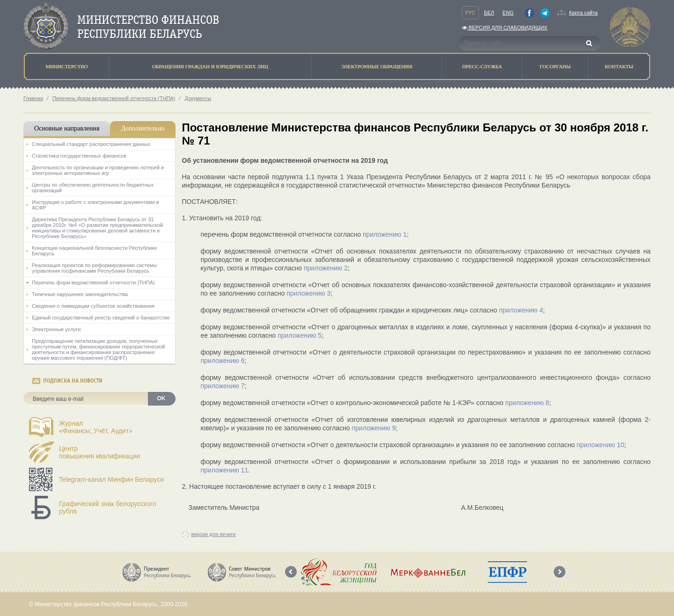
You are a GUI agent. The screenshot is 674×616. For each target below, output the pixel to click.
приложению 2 (326, 268)
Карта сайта (583, 13)
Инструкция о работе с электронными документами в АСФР (95, 205)
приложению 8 (527, 403)
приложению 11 (225, 470)
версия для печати (214, 534)
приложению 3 (308, 293)
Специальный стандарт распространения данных (91, 144)
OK (161, 399)
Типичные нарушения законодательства (80, 294)
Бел (489, 13)
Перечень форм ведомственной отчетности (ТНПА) (114, 98)
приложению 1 (385, 234)
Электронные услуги (56, 329)
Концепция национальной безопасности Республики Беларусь (94, 251)
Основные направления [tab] (67, 128)
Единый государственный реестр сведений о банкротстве (101, 318)
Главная (33, 98)
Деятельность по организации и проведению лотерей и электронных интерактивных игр (98, 170)
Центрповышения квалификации (99, 452)
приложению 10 (601, 445)
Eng (508, 13)
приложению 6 (223, 361)
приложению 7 (223, 386)
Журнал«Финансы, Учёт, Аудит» (96, 427)
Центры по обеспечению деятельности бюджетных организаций (93, 188)
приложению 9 (374, 428)
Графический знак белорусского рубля (108, 507)
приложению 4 (520, 310)
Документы (198, 98)
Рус (470, 13)
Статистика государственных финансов (79, 156)
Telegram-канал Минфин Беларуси (111, 479)
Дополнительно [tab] (143, 128)
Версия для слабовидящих (505, 28)
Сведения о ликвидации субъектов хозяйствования (93, 306)
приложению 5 (300, 335)
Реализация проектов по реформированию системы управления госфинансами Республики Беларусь (94, 268)
